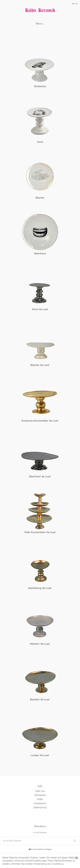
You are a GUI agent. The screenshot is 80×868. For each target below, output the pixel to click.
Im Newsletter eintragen (40, 849)
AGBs (40, 799)
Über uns (40, 791)
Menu (39, 23)
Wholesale (40, 795)
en (76, 4)
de (73, 4)
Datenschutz (40, 807)
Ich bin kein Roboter (12, 841)
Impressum (40, 803)
